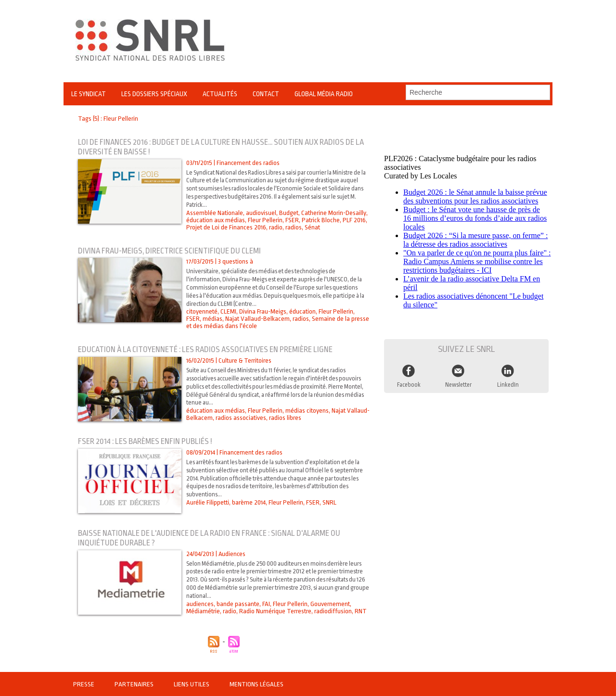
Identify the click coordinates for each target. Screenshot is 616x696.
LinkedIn (508, 382)
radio (275, 227)
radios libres (284, 418)
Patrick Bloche (319, 220)
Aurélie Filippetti (207, 502)
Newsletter (458, 382)
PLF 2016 (352, 220)
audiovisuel (261, 213)
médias (196, 319)
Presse (84, 684)
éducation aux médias (215, 220)
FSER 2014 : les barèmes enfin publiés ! (146, 441)
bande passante (237, 604)
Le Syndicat (89, 94)
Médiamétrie (203, 611)
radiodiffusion (333, 611)
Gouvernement (329, 604)
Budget (288, 213)
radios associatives (240, 418)
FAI (265, 604)
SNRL (328, 502)
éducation (302, 311)
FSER (291, 220)
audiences (200, 604)
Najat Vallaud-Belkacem (241, 319)
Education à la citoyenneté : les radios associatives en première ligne (208, 349)
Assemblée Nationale (214, 213)
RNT (360, 611)
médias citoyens (306, 411)
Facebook (409, 382)
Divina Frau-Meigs (262, 311)
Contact (266, 94)
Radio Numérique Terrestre (275, 611)
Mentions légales (255, 684)
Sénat (312, 227)
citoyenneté (202, 311)
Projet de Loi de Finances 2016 (226, 227)
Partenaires (134, 684)
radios (293, 227)
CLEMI (228, 311)
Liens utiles (191, 684)
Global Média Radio (324, 94)
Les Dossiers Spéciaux (154, 94)
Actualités (220, 94)
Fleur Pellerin (265, 220)
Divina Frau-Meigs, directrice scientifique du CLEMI (172, 251)
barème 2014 (248, 502)
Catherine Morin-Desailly (333, 213)
